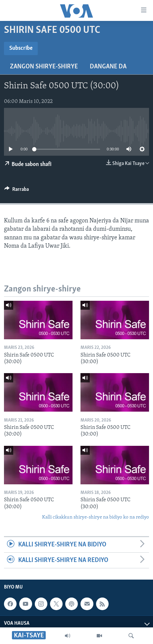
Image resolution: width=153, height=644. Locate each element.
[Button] (17, 191)
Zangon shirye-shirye (44, 67)
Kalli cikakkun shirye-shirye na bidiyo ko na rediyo (96, 517)
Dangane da (108, 67)
